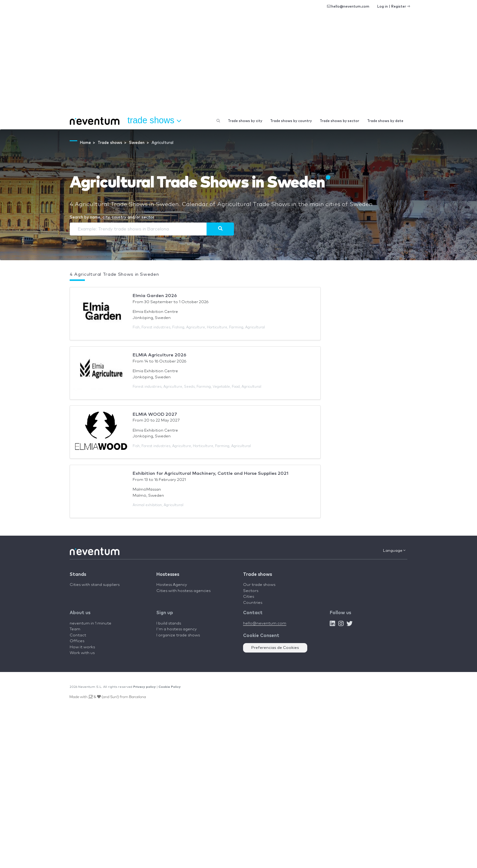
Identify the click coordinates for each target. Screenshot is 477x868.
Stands (78, 574)
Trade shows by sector (339, 121)
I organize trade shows (178, 635)
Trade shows (258, 574)
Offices (77, 641)
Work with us (82, 653)
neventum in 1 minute (91, 623)
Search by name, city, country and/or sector (112, 217)
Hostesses (168, 574)
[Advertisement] (238, 67)
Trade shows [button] (154, 121)
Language (394, 551)
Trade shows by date (385, 121)
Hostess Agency (172, 585)
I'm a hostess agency (177, 629)
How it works (82, 647)
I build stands (169, 623)
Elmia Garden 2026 (155, 296)
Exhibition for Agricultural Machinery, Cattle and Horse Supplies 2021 (211, 473)
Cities (249, 597)
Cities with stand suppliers (95, 585)
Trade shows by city (245, 121)
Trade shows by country (291, 121)
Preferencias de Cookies (275, 648)
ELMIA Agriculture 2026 (159, 355)
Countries (253, 603)
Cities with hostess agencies (183, 591)
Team (75, 629)
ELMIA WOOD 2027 (155, 414)
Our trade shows (259, 585)
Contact (78, 635)
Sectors (251, 591)
